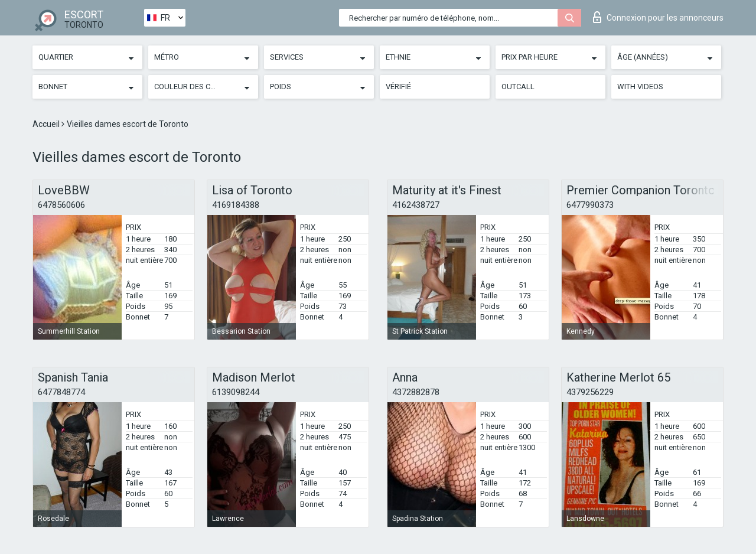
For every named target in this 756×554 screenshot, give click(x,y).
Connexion (658, 17)
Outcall (518, 87)
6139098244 (236, 392)
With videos (640, 87)
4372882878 (416, 392)
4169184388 (236, 205)
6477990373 (590, 205)
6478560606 (61, 205)
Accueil (47, 124)
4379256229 (590, 392)
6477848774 (61, 392)
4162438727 (416, 205)
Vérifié (398, 87)
